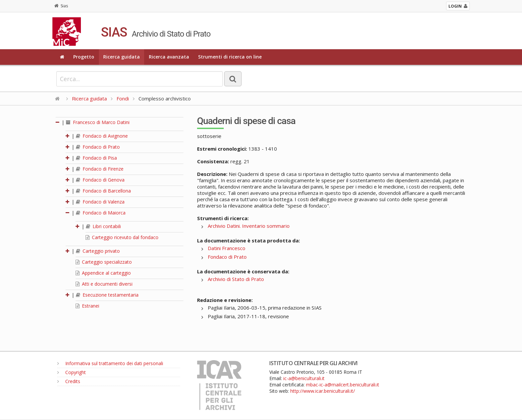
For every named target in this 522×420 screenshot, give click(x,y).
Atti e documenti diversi (104, 284)
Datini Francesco (227, 248)
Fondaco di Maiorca (101, 213)
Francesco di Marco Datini (98, 122)
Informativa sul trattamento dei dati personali (110, 363)
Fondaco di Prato (98, 147)
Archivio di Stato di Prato (236, 279)
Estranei (87, 306)
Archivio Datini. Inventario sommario (249, 226)
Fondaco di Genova (100, 180)
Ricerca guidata (122, 57)
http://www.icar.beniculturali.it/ (323, 391)
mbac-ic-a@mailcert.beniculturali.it (343, 385)
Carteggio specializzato (104, 262)
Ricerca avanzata (169, 57)
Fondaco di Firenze (100, 169)
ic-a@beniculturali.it (304, 378)
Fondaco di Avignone (102, 136)
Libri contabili (103, 226)
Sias (61, 6)
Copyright (72, 372)
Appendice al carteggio (103, 273)
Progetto (84, 57)
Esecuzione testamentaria (107, 295)
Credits (69, 381)
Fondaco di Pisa (96, 158)
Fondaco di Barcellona (103, 191)
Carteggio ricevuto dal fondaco (122, 237)
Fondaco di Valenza (100, 202)
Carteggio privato (98, 251)
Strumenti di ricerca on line (230, 57)
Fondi (123, 98)
